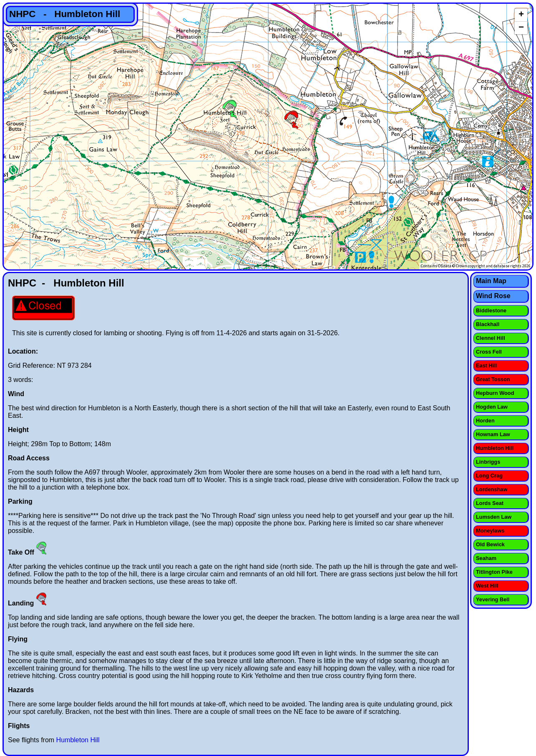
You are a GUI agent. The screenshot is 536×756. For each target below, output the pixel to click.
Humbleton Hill (78, 740)
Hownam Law (493, 434)
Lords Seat (490, 503)
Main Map (491, 281)
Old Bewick (490, 544)
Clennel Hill (491, 338)
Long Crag (489, 476)
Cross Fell (489, 352)
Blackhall (488, 324)
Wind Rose (493, 296)
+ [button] (521, 15)
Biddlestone (491, 310)
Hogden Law (492, 407)
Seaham (486, 558)
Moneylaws (490, 531)
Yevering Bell (493, 599)
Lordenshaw (492, 489)
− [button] (521, 28)
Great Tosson (493, 379)
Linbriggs (488, 462)
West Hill (487, 586)
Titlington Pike (494, 572)
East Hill (487, 365)
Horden (485, 421)
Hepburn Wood (495, 393)
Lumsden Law (494, 517)
